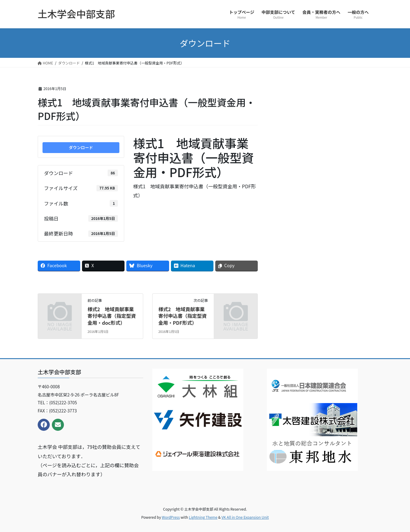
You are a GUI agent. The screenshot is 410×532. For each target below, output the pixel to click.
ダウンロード (81, 147)
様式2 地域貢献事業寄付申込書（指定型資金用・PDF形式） (182, 316)
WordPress (171, 517)
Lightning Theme (203, 517)
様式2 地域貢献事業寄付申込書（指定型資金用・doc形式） (112, 316)
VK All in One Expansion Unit (245, 517)
